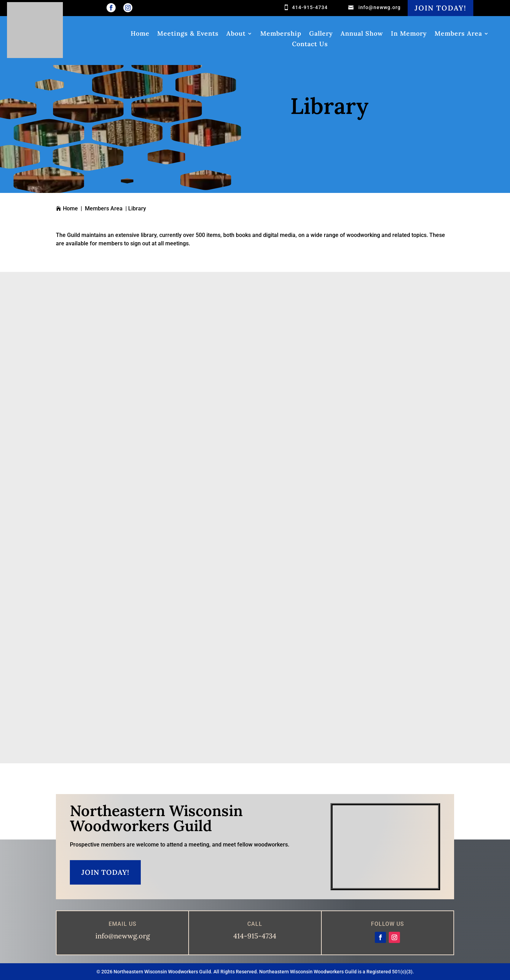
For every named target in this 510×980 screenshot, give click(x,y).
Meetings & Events (188, 34)
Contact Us (310, 45)
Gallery (321, 34)
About (236, 34)
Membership (281, 34)
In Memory (409, 34)
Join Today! (440, 8)
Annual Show (362, 34)
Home (140, 34)
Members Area (458, 34)
